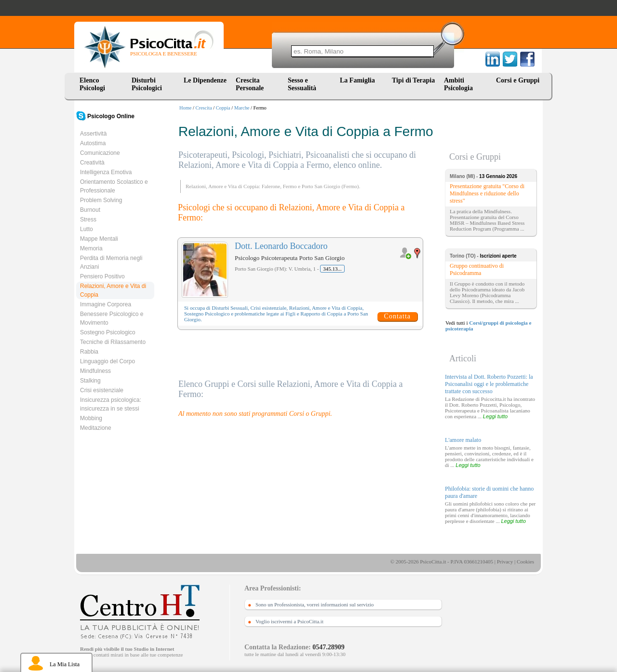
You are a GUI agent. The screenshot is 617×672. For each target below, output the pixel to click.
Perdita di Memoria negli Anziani (111, 262)
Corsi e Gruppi (518, 80)
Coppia (223, 108)
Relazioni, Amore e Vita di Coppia (113, 290)
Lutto (87, 229)
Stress (88, 219)
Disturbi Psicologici (147, 84)
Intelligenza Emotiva (106, 172)
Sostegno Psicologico (108, 332)
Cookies (525, 562)
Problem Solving (101, 200)
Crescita (204, 108)
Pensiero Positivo (102, 276)
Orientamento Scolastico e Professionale (114, 186)
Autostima (93, 143)
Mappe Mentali (99, 239)
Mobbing (91, 418)
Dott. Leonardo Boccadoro (281, 246)
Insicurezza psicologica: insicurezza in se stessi (111, 404)
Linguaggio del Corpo (107, 361)
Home (185, 108)
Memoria (91, 248)
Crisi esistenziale (102, 390)
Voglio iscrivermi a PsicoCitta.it (289, 621)
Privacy (505, 562)
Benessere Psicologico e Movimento (112, 318)
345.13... (332, 269)
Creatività (92, 163)
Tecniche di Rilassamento (113, 342)
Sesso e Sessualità (302, 84)
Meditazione (96, 428)
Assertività (93, 134)
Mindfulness (95, 371)
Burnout (90, 210)
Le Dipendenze (205, 80)
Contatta (397, 316)
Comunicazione (100, 153)
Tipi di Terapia (413, 80)
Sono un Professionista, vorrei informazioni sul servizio (315, 604)
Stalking (90, 381)
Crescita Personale (250, 84)
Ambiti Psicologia (458, 84)
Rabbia (89, 352)
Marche (242, 108)
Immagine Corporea (106, 304)
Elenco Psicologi (92, 84)
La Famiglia (359, 80)
